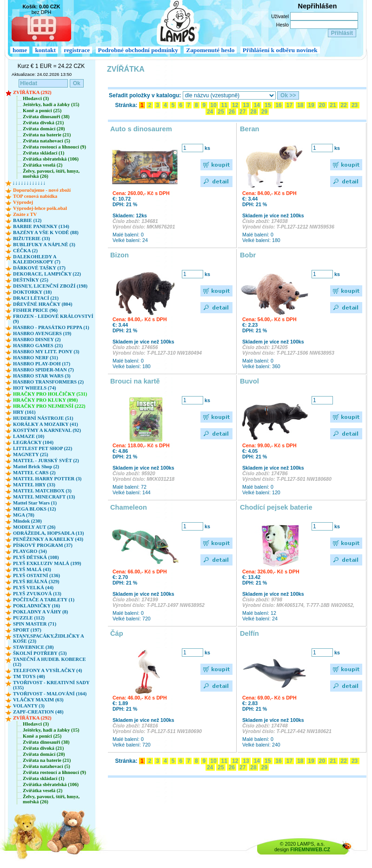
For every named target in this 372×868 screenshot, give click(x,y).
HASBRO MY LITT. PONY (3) (46, 352)
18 (300, 105)
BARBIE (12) (27, 220)
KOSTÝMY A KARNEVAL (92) (47, 430)
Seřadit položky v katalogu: (145, 95)
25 (221, 112)
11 (224, 105)
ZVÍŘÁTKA (126, 69)
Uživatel (280, 16)
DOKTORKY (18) (32, 292)
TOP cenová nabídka (35, 196)
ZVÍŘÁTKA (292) (32, 92)
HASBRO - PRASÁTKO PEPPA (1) (51, 327)
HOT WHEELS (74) (35, 388)
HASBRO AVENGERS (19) (42, 333)
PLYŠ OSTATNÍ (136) (37, 575)
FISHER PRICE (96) (35, 310)
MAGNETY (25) (31, 454)
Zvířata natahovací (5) (46, 141)
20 (322, 105)
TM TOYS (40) (29, 676)
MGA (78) (24, 515)
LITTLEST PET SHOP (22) (43, 448)
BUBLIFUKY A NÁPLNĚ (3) (44, 245)
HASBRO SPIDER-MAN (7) (43, 370)
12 (235, 105)
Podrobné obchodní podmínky (138, 50)
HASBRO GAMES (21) (38, 346)
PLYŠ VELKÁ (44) (33, 588)
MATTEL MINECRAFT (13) (44, 497)
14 (257, 105)
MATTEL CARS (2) (34, 473)
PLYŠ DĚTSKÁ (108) (36, 557)
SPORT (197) (27, 630)
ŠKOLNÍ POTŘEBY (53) (40, 653)
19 (311, 105)
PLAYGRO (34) (30, 551)
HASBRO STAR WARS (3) (42, 376)
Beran (250, 129)
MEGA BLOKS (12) (34, 509)
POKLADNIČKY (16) (37, 606)
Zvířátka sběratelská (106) (51, 159)
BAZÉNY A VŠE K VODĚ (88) (46, 232)
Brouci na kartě (135, 381)
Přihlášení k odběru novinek (280, 50)
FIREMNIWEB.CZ (310, 849)
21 (333, 105)
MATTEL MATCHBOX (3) (42, 491)
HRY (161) (24, 412)
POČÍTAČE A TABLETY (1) (44, 600)
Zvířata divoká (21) (43, 123)
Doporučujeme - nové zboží (42, 190)
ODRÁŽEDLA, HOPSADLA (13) (48, 533)
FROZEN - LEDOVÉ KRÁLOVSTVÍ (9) (53, 319)
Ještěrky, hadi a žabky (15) (51, 104)
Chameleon (129, 507)
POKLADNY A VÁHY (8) (40, 612)
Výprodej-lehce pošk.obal (40, 208)
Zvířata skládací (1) (43, 153)
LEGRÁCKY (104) (33, 442)
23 (355, 105)
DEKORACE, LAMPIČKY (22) (47, 274)
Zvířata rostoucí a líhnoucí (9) (54, 147)
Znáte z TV (25, 214)
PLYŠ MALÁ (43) (32, 569)
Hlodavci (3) (36, 98)
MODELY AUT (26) (34, 527)
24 (210, 112)
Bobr (248, 255)
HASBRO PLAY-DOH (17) (42, 364)
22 (344, 105)
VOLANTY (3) (29, 706)
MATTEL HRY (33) (34, 485)
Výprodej (23, 202)
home (20, 50)
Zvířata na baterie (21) (47, 135)
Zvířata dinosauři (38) (46, 117)
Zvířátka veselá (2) (43, 165)
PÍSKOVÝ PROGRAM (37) (43, 545)
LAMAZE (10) (29, 436)
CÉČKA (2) (25, 251)
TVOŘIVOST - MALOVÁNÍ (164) (50, 694)
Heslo (282, 25)
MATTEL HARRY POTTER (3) (47, 479)
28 (253, 112)
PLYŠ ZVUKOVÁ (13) (37, 594)
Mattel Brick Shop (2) (36, 467)
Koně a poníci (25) (42, 111)
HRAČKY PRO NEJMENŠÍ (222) (49, 406)
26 (232, 112)
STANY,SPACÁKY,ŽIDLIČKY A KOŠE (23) (48, 639)
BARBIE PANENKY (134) (41, 226)
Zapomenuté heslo (210, 50)
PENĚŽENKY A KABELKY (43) (48, 539)
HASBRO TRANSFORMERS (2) (48, 382)
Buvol (249, 381)
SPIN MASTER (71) (35, 624)
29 (264, 112)
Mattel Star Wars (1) (35, 503)
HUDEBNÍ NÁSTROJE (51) (43, 418)
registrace (77, 50)
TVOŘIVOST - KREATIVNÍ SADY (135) (51, 685)
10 (213, 105)
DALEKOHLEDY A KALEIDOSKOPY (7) (37, 259)
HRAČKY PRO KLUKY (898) (45, 400)
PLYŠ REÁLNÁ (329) (36, 582)
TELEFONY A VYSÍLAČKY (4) (48, 670)
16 (279, 105)
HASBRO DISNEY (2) (37, 340)
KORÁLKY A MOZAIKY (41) (46, 424)
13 (246, 105)
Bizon (120, 255)
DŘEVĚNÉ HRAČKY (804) (43, 304)
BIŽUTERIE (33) (32, 239)
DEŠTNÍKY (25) (31, 280)
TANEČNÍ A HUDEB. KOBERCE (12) (50, 662)
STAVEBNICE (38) (33, 647)
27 (243, 112)
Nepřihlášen (318, 6)
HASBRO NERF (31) (36, 358)
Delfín (249, 633)
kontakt (45, 50)
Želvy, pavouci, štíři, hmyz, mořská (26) (51, 174)
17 (289, 105)
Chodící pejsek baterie (276, 507)
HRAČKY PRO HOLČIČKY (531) (50, 394)
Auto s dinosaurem (141, 129)
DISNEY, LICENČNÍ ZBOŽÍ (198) (50, 286)
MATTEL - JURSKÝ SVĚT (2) (46, 461)
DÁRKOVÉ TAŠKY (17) (39, 268)
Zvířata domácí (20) (44, 129)
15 (268, 105)
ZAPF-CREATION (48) (38, 712)
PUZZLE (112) (29, 618)
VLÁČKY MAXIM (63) (38, 700)
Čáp (117, 633)
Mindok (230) (27, 521)
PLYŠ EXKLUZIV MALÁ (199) (47, 563)
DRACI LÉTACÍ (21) (36, 298)
